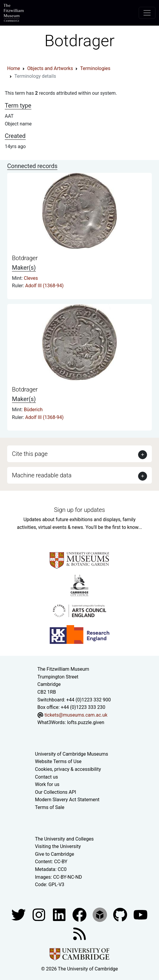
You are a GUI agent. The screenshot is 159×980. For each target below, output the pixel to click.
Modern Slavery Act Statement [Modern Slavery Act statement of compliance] (67, 800)
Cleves (31, 278)
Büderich (33, 410)
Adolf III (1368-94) (44, 286)
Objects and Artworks (50, 68)
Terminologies (95, 68)
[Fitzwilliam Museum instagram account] (39, 914)
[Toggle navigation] (147, 13)
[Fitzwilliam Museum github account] (121, 914)
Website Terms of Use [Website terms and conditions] (58, 761)
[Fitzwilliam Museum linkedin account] (80, 914)
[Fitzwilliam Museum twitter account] (19, 914)
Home (14, 68)
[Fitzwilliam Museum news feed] (79, 933)
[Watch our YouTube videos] (140, 914)
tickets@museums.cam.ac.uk (76, 715)
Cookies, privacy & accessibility (68, 769)
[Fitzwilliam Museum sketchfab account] (100, 914)
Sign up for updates (79, 510)
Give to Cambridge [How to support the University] (55, 854)
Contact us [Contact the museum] (46, 777)
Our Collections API (56, 792)
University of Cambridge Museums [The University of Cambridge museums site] (72, 754)
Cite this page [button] (30, 454)
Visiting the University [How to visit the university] (58, 846)
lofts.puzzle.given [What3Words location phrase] (85, 722)
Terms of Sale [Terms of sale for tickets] (50, 807)
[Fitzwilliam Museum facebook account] (60, 914)
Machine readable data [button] (42, 475)
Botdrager (25, 258)
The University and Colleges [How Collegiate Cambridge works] (64, 839)
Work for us (47, 784)
